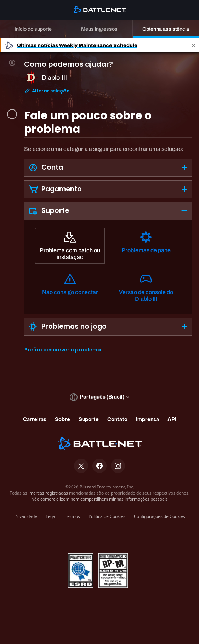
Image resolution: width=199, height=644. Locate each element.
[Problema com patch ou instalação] (70, 246)
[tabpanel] (108, 249)
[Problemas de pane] (146, 245)
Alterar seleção (47, 91)
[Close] (194, 45)
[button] (108, 168)
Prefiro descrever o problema (63, 350)
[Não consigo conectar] (70, 287)
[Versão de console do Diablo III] (146, 288)
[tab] (108, 86)
